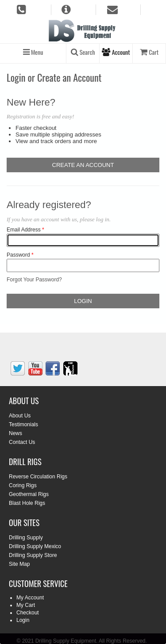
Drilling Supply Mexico (35, 546)
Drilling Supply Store (33, 555)
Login (23, 620)
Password (18, 255)
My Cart (26, 605)
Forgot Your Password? (34, 280)
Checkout (28, 613)
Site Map (19, 564)
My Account (30, 598)
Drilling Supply (26, 538)
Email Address (24, 230)
